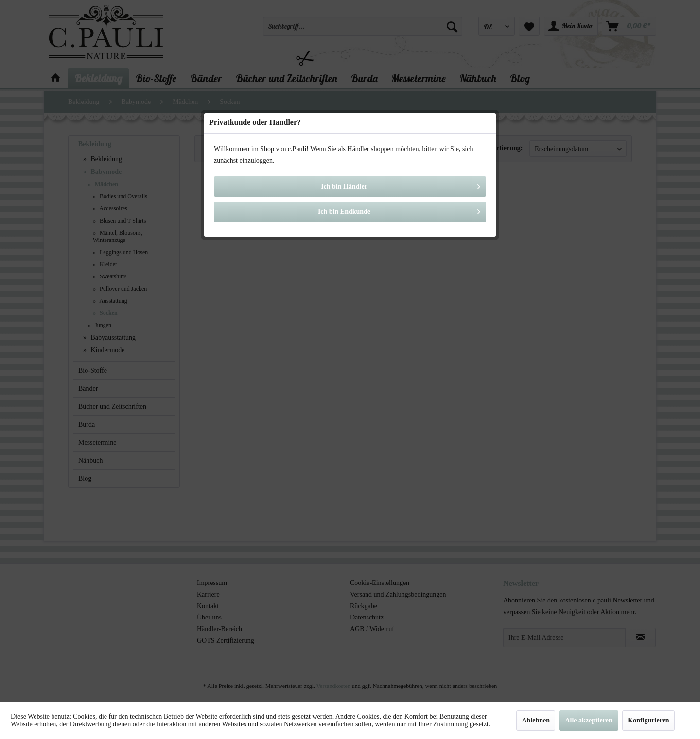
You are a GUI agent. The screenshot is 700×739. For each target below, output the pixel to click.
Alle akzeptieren (588, 720)
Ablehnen (536, 720)
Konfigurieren (648, 720)
